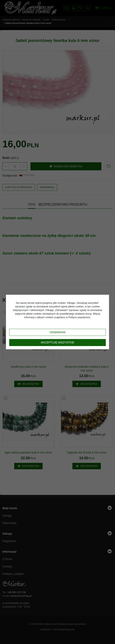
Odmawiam (58, 332)
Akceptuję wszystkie (57, 342)
